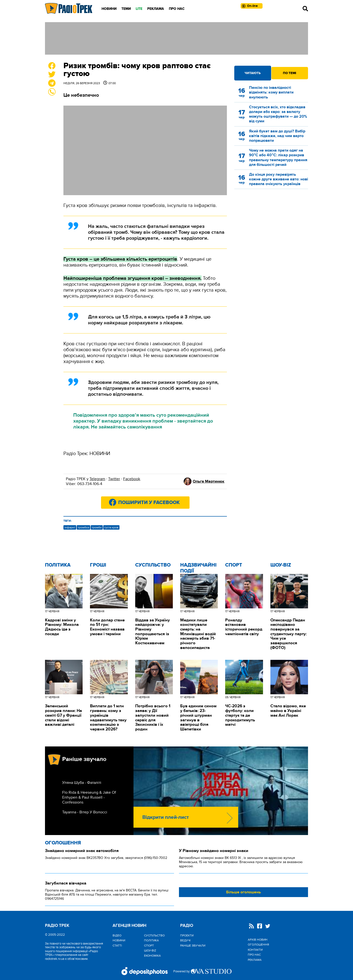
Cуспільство (153, 565)
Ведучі (185, 940)
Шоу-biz (281, 565)
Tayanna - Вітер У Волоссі (85, 812)
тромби (97, 527)
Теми (126, 9)
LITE (139, 9)
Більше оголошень (243, 892)
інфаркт (70, 527)
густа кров (111, 527)
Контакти (255, 950)
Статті (117, 946)
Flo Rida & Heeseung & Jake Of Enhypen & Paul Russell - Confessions (89, 797)
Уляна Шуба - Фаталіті (82, 783)
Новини (109, 9)
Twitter (114, 479)
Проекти (187, 935)
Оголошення (63, 843)
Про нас (177, 9)
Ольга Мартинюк (209, 481)
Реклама (156, 9)
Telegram (97, 479)
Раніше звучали (193, 946)
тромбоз (83, 527)
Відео (117, 935)
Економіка (152, 956)
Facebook (132, 479)
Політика (58, 565)
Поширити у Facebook (149, 503)
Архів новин (258, 940)
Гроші (98, 565)
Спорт (234, 565)
